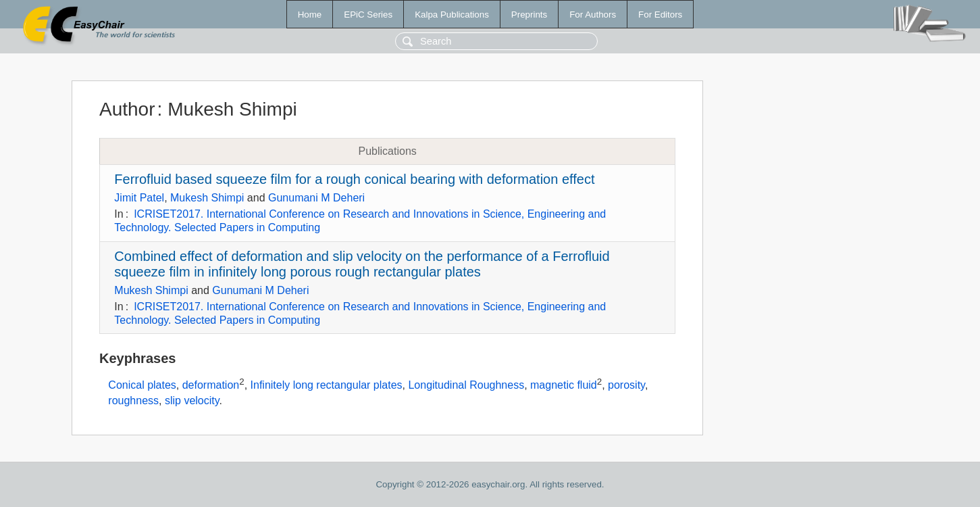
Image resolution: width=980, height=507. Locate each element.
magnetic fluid (564, 386)
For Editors (660, 15)
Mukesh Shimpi (207, 198)
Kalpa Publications (452, 15)
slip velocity (192, 401)
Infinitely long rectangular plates (327, 386)
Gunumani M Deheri (316, 198)
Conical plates (142, 386)
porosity (626, 386)
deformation (211, 386)
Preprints (529, 15)
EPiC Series (368, 15)
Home (310, 15)
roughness (133, 401)
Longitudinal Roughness (466, 386)
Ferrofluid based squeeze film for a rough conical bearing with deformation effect (354, 179)
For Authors (593, 15)
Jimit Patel (139, 198)
